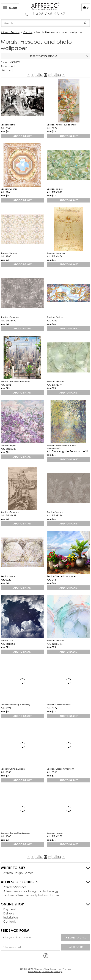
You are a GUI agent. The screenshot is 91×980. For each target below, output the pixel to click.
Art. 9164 (6, 192)
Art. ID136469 (9, 515)
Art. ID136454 (55, 256)
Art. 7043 (6, 128)
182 (59, 75)
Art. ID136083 (9, 449)
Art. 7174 (52, 708)
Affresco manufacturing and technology (31, 891)
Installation (11, 917)
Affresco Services (15, 887)
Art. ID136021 (55, 192)
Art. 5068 (52, 772)
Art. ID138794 (55, 385)
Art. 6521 (6, 708)
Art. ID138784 (55, 644)
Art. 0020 (6, 580)
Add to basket (22, 136)
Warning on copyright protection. (50, 970)
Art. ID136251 (55, 836)
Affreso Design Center (18, 873)
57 (41, 75)
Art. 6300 (6, 836)
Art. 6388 (6, 385)
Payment (9, 909)
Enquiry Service (45, 13)
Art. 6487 (52, 580)
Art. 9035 (52, 320)
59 (50, 75)
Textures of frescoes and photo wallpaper (31, 895)
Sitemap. (58, 971)
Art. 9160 (6, 256)
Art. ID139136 (55, 515)
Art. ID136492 (9, 320)
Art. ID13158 (8, 644)
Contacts (10, 921)
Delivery (9, 913)
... (37, 75)
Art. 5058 (6, 772)
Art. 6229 (52, 128)
